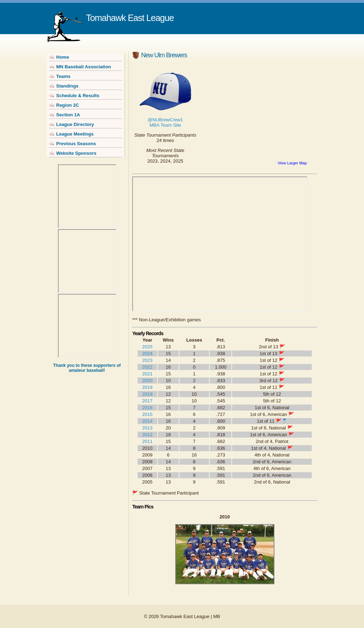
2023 (147, 360)
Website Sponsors (76, 153)
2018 (147, 394)
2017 (147, 401)
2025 (147, 347)
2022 (147, 367)
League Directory (75, 124)
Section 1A (68, 115)
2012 (147, 435)
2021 (147, 374)
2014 (147, 421)
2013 (147, 428)
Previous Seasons (76, 144)
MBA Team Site (165, 125)
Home (63, 57)
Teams (63, 76)
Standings (67, 86)
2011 (147, 441)
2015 (147, 414)
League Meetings (75, 134)
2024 (147, 353)
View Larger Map (292, 163)
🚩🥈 (282, 421)
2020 (147, 381)
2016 (147, 408)
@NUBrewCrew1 (165, 120)
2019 (147, 387)
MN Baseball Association (84, 67)
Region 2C (68, 105)
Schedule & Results (78, 96)
